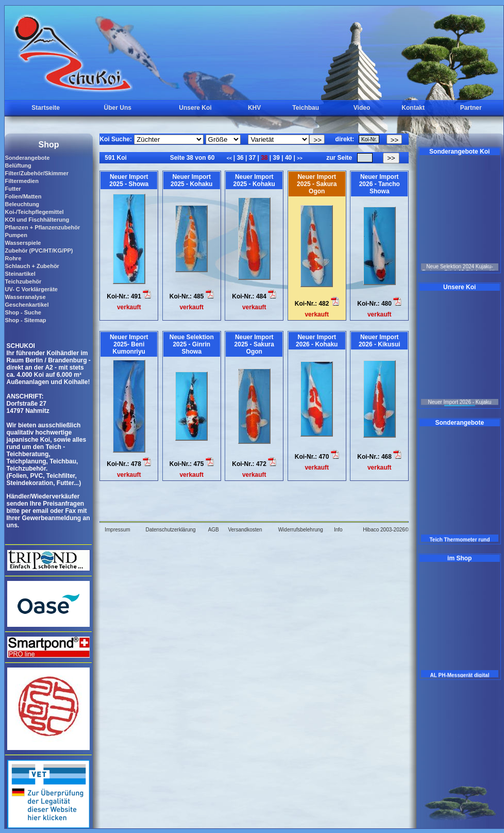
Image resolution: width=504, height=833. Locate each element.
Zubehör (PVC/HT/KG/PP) (39, 251)
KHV (254, 108)
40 (289, 158)
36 (240, 158)
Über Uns (118, 108)
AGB (214, 530)
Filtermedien (21, 181)
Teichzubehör (23, 281)
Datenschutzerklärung (170, 530)
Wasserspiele (23, 243)
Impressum (117, 530)
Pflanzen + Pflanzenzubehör (42, 227)
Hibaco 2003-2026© (386, 530)
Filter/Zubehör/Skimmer (36, 173)
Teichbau (306, 108)
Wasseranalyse (25, 297)
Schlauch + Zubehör (32, 266)
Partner (471, 108)
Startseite (46, 108)
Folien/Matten (23, 196)
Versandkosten (245, 530)
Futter (13, 189)
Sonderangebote (27, 158)
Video (362, 108)
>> (300, 158)
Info (338, 530)
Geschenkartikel (27, 305)
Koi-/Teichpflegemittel (34, 212)
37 (252, 158)
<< (230, 158)
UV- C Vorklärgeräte (31, 289)
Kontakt (413, 108)
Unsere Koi (195, 108)
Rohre (13, 258)
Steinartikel (20, 274)
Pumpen (16, 235)
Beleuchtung (22, 204)
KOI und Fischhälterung (37, 220)
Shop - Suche (23, 312)
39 (276, 158)
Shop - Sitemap (25, 320)
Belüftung (18, 165)
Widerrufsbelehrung (301, 530)
